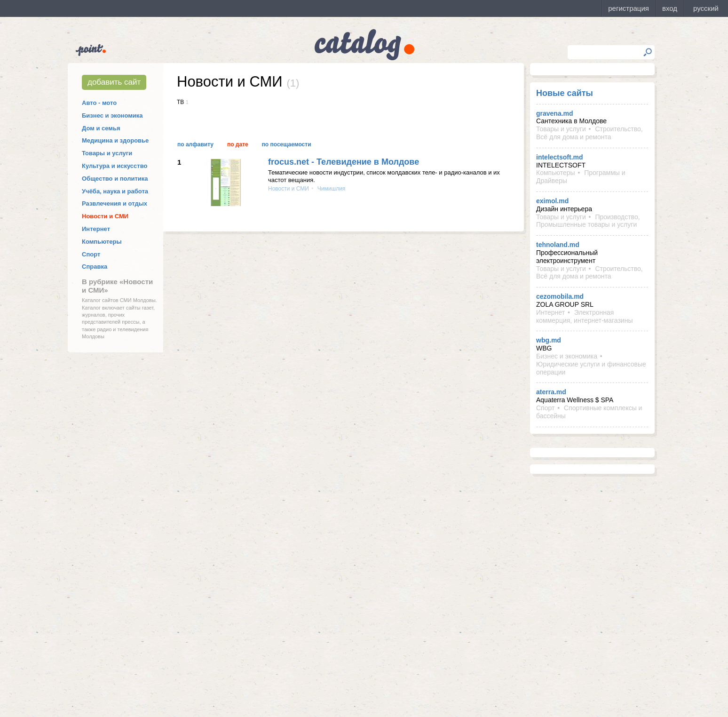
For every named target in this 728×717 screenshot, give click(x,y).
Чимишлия (331, 189)
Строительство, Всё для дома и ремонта (590, 133)
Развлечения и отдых (115, 203)
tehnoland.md (558, 245)
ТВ (180, 102)
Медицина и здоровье (115, 140)
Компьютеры (102, 242)
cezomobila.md (560, 296)
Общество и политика (115, 179)
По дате (238, 144)
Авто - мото (99, 103)
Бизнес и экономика (112, 116)
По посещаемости (287, 144)
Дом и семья (101, 128)
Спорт (91, 254)
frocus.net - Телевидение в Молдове (344, 162)
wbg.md (549, 340)
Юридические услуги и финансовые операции (591, 368)
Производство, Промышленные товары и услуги (588, 221)
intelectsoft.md (560, 157)
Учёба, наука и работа (115, 191)
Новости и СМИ (105, 216)
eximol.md (552, 201)
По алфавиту (195, 144)
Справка (95, 267)
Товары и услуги (107, 153)
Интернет (96, 229)
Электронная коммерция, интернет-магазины (584, 316)
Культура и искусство (115, 166)
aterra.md (551, 392)
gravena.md (555, 113)
